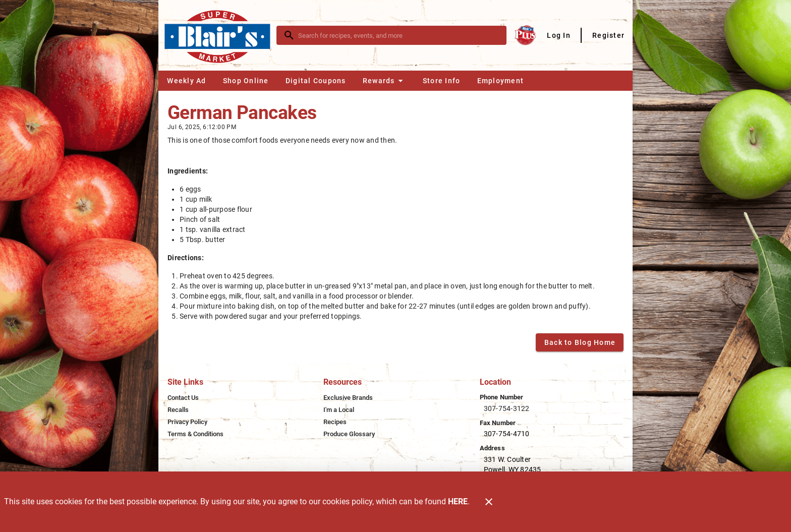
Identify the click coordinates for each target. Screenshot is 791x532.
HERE (458, 501)
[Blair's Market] (220, 35)
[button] (384, 81)
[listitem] (183, 398)
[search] (399, 35)
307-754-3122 (507, 408)
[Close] (489, 502)
